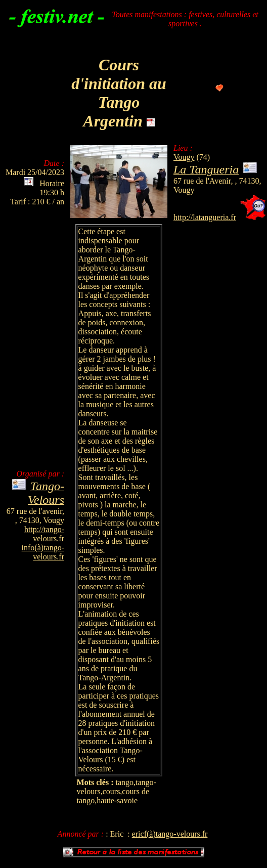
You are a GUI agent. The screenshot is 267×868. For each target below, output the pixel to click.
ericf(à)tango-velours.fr (170, 834)
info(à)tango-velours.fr (43, 552)
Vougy (184, 157)
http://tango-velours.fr (44, 534)
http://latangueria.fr (205, 217)
